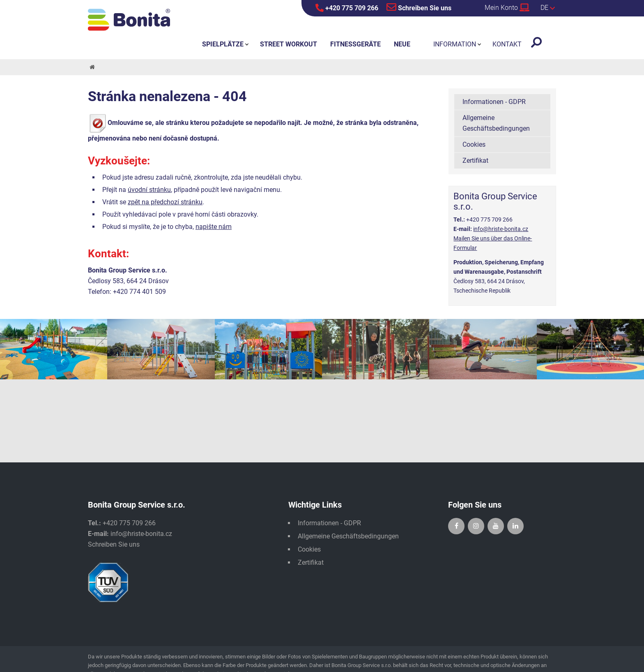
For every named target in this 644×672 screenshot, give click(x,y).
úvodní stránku (149, 190)
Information (455, 44)
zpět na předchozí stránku (165, 202)
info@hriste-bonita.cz (501, 229)
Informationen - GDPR (494, 102)
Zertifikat (475, 160)
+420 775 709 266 (347, 8)
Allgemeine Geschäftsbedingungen (496, 123)
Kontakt (507, 44)
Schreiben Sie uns (419, 7)
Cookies (474, 144)
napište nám (214, 227)
